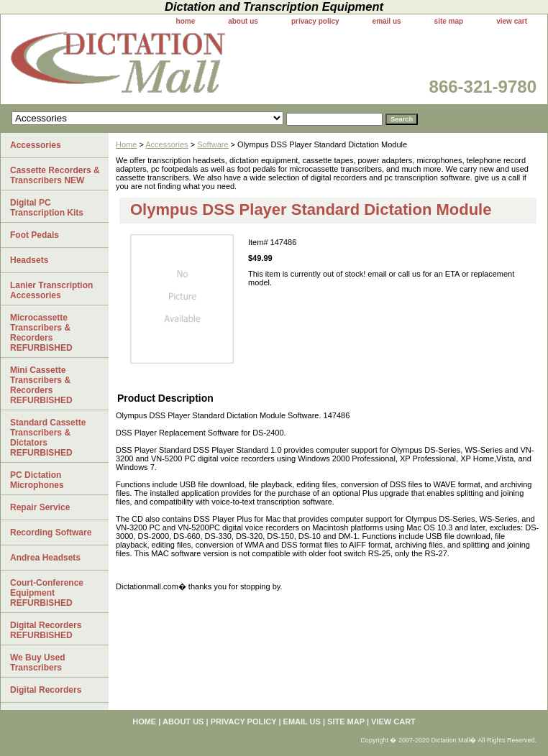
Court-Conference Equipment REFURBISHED (47, 593)
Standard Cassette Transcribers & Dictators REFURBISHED (48, 438)
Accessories (166, 144)
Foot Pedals (35, 235)
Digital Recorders (46, 690)
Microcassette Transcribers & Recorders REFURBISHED (41, 333)
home (186, 21)
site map (449, 21)
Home (126, 144)
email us (387, 21)
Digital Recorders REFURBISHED (46, 630)
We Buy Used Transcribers (37, 663)
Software (213, 144)
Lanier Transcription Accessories (51, 290)
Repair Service (40, 507)
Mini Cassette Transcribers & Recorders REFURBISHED (41, 385)
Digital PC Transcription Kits (47, 208)
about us (243, 21)
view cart (512, 21)
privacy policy (315, 21)
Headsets (29, 260)
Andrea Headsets (45, 558)
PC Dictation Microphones (37, 480)
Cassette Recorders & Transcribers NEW (55, 175)
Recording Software (51, 533)
